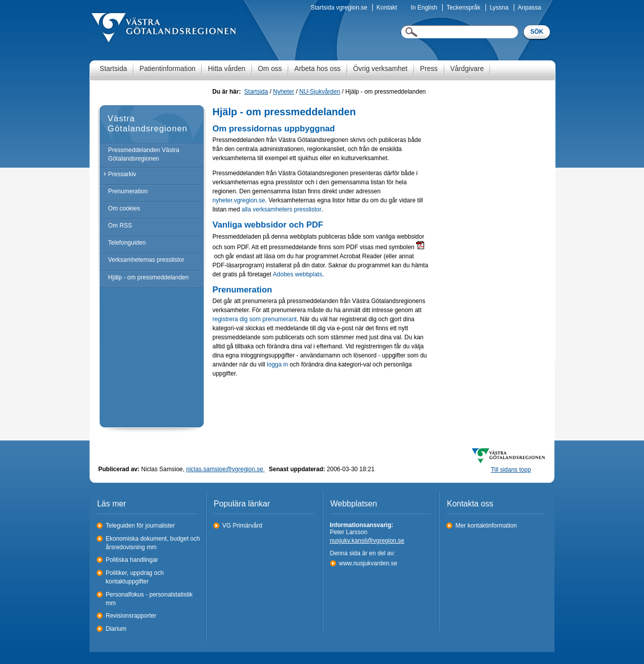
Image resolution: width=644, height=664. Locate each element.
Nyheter (284, 92)
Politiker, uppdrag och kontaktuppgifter (135, 577)
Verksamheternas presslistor (146, 260)
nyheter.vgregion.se (239, 200)
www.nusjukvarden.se (368, 563)
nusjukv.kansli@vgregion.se (367, 541)
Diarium (116, 629)
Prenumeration (128, 191)
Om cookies (124, 208)
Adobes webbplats (297, 274)
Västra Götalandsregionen (148, 124)
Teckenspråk (463, 8)
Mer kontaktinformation (486, 526)
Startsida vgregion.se (339, 8)
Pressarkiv (122, 174)
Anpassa (530, 8)
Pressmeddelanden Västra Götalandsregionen (144, 154)
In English (424, 8)
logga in (277, 364)
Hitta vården (226, 69)
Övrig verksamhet (380, 69)
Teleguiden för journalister (140, 526)
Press (429, 69)
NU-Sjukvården (320, 92)
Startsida (113, 69)
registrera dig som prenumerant (254, 319)
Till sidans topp (511, 470)
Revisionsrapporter (131, 616)
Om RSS (120, 226)
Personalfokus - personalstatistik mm (149, 599)
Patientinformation (167, 69)
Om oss (270, 69)
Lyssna (499, 8)
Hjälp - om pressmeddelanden (148, 277)
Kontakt (387, 8)
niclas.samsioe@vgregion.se (225, 469)
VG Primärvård (242, 526)
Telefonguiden (127, 243)
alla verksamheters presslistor (281, 209)
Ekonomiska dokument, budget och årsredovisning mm (153, 543)
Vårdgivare (467, 69)
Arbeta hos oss (317, 69)
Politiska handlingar (132, 560)
